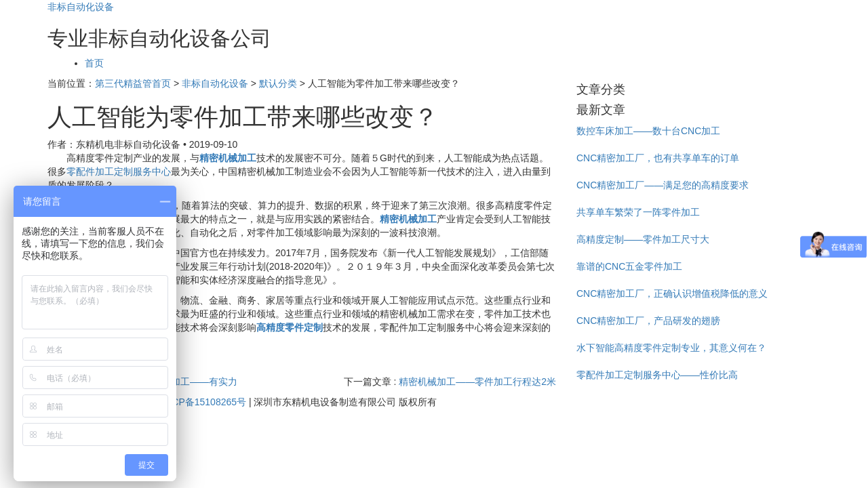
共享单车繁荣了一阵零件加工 (638, 212)
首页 (94, 63)
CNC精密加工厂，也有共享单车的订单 (658, 158)
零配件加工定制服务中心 (119, 171)
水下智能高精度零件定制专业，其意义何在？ (671, 348)
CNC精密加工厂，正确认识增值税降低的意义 (672, 293)
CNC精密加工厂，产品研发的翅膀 (648, 321)
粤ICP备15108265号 (203, 402)
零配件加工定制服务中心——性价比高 (657, 375)
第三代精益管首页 (133, 83)
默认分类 (278, 83)
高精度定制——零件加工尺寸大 (643, 239)
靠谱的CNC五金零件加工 (629, 266)
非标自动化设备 (81, 7)
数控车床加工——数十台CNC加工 (648, 131)
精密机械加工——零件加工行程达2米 (477, 382)
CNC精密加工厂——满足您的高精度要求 (663, 185)
